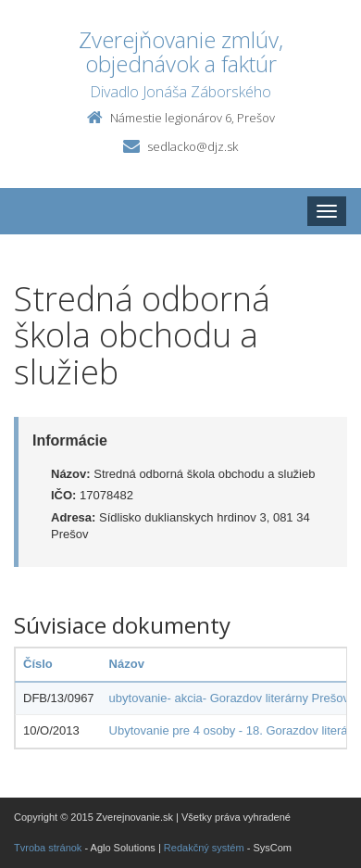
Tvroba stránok (48, 848)
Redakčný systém (204, 848)
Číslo (38, 664)
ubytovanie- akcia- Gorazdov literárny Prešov (229, 698)
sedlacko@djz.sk (193, 146)
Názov (127, 664)
